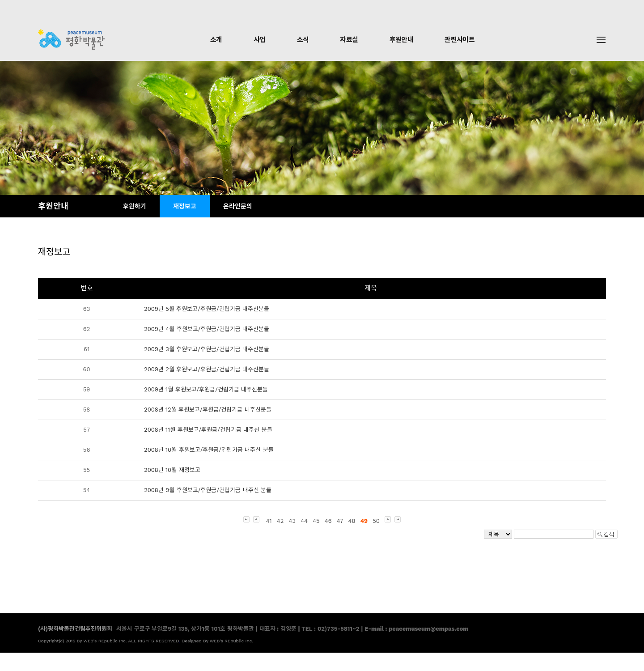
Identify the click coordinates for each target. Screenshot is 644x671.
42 (280, 521)
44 (304, 521)
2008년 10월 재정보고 (172, 470)
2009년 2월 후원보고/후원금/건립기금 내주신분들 (207, 369)
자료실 (349, 40)
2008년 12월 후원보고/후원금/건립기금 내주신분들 (208, 410)
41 (269, 521)
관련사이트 (460, 40)
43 (292, 521)
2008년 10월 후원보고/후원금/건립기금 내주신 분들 (209, 450)
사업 (260, 40)
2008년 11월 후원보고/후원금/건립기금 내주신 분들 (208, 430)
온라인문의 (238, 206)
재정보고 (185, 206)
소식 (303, 40)
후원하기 (135, 206)
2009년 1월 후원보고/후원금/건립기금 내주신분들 (206, 389)
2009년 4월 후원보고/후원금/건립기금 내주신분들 (207, 329)
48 (352, 521)
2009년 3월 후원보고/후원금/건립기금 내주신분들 (207, 349)
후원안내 (402, 40)
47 (340, 521)
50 (376, 521)
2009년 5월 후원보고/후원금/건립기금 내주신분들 (207, 309)
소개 (216, 40)
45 (316, 521)
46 (328, 521)
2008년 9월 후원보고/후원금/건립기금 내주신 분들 (208, 490)
